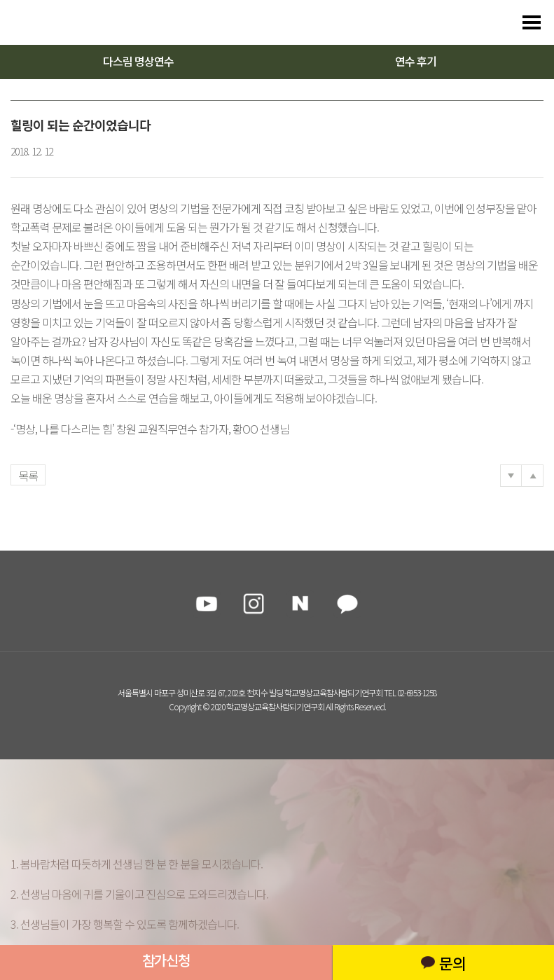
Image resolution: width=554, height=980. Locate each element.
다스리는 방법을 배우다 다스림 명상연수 (78, 22)
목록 (28, 476)
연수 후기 (416, 61)
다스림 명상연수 (138, 61)
